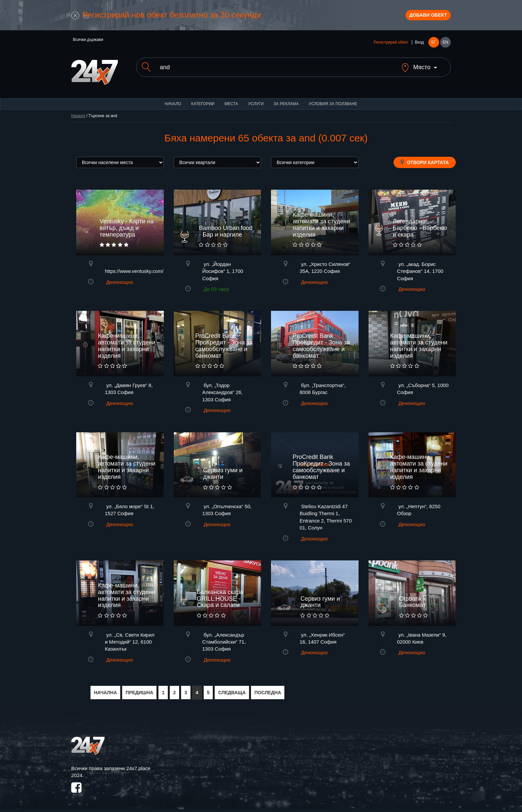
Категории (203, 103)
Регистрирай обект (391, 47)
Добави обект (420, 18)
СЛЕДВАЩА (232, 692)
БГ (433, 47)
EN (446, 47)
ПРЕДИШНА (139, 692)
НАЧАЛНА (105, 692)
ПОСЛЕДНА (268, 692)
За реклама (286, 103)
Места (231, 103)
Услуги (256, 103)
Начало (173, 103)
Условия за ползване (333, 103)
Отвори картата (425, 161)
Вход (419, 47)
